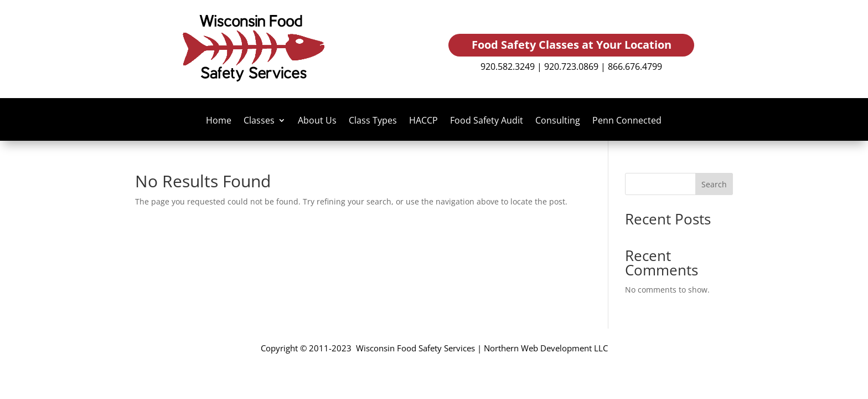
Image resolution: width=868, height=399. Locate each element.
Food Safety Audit (487, 121)
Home (219, 121)
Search (714, 184)
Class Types (373, 121)
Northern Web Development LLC (546, 348)
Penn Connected (627, 121)
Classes (259, 121)
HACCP (423, 121)
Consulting (558, 121)
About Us (317, 121)
